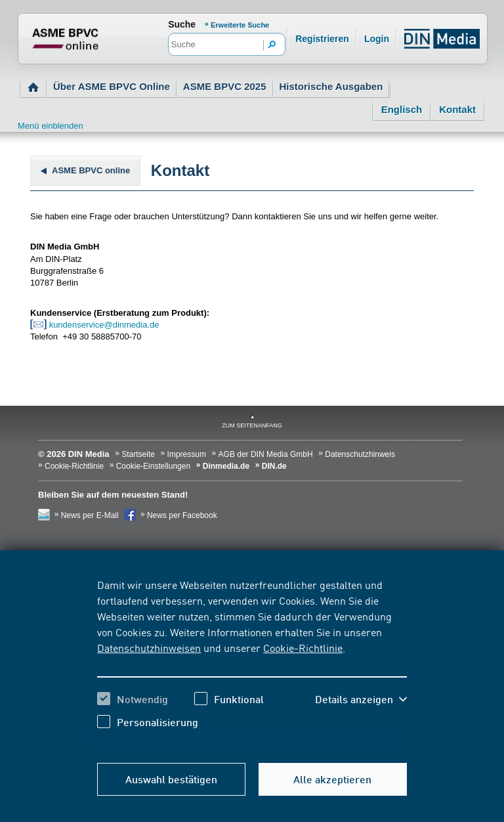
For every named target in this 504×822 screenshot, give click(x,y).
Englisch (402, 109)
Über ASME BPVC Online (112, 86)
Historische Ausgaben (331, 86)
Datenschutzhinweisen (149, 647)
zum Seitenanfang (252, 425)
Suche (182, 24)
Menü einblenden (51, 126)
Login (377, 39)
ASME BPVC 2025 (225, 86)
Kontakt (457, 109)
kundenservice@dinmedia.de (104, 325)
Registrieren (322, 39)
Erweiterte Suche (240, 25)
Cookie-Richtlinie (303, 647)
